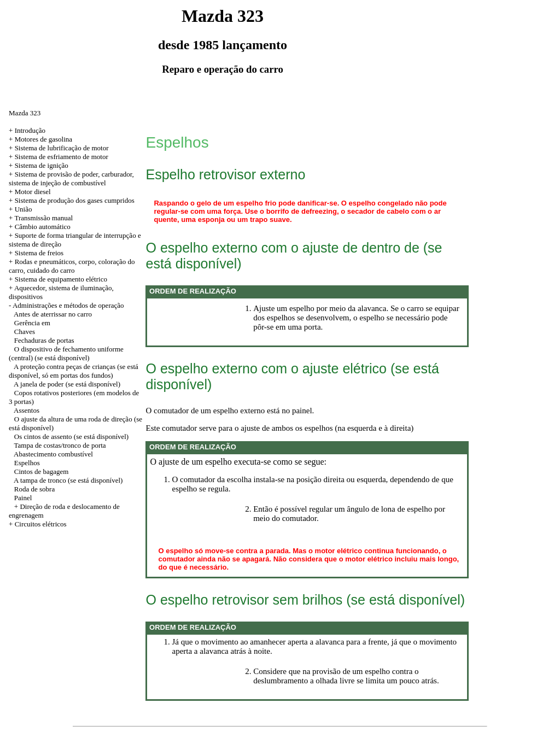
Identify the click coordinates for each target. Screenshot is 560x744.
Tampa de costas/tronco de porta (60, 445)
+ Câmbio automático (40, 227)
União (24, 209)
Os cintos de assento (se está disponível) (71, 437)
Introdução (30, 130)
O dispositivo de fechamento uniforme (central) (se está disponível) (66, 353)
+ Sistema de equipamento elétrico (58, 279)
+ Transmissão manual (41, 218)
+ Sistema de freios (36, 253)
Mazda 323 (25, 113)
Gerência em (32, 323)
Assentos (27, 410)
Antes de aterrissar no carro (53, 314)
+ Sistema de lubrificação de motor (59, 148)
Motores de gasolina (43, 139)
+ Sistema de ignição (39, 165)
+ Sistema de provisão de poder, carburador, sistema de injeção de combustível (71, 178)
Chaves (25, 332)
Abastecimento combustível (53, 454)
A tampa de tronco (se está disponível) (68, 480)
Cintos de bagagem (42, 471)
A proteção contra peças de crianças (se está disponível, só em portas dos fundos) (74, 371)
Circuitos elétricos (41, 524)
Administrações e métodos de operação (68, 305)
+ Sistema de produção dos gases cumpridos (72, 200)
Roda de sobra (34, 489)
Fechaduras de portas (44, 340)
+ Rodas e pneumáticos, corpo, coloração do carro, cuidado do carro (72, 266)
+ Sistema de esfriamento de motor (59, 157)
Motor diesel (33, 192)
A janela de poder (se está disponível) (67, 384)
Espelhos (27, 463)
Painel (23, 498)
